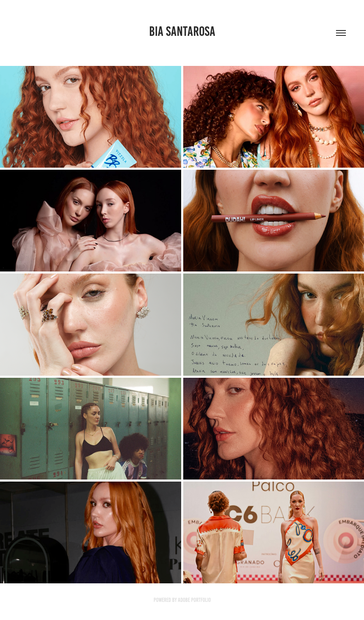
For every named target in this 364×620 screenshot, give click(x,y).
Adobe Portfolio (194, 600)
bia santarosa (182, 31)
